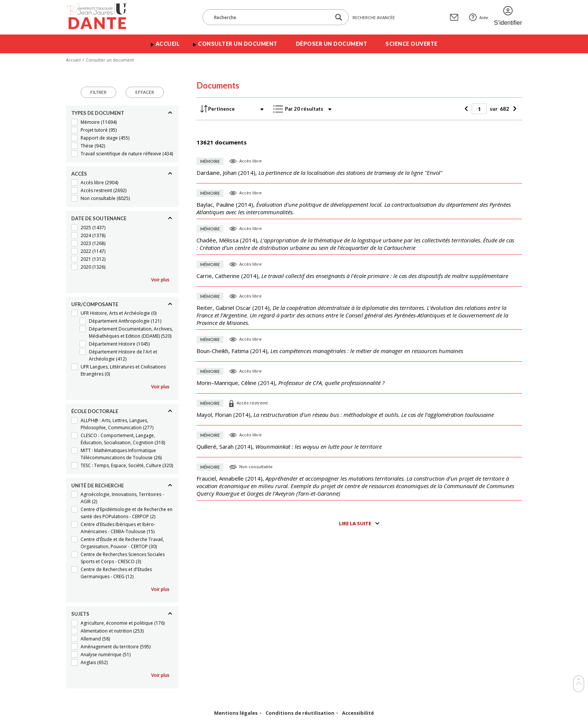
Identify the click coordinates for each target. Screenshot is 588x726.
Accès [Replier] (79, 174)
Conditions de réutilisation (300, 713)
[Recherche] (270, 17)
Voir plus (160, 280)
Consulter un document (238, 44)
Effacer (145, 92)
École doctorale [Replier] (95, 411)
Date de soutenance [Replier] (99, 218)
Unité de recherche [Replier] (97, 486)
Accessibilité (358, 713)
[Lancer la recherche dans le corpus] (339, 17)
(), (319, 173)
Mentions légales (236, 713)
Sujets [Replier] (80, 614)
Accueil (168, 44)
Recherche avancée (374, 17)
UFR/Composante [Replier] (95, 304)
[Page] (479, 109)
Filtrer (98, 92)
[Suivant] (514, 109)
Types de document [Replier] (98, 113)
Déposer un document (332, 44)
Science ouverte (412, 44)
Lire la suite (355, 523)
